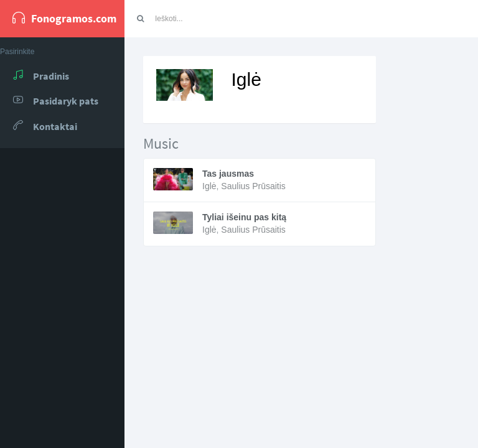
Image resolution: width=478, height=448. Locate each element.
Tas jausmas (228, 174)
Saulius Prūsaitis (253, 186)
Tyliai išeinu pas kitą (244, 217)
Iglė (209, 186)
